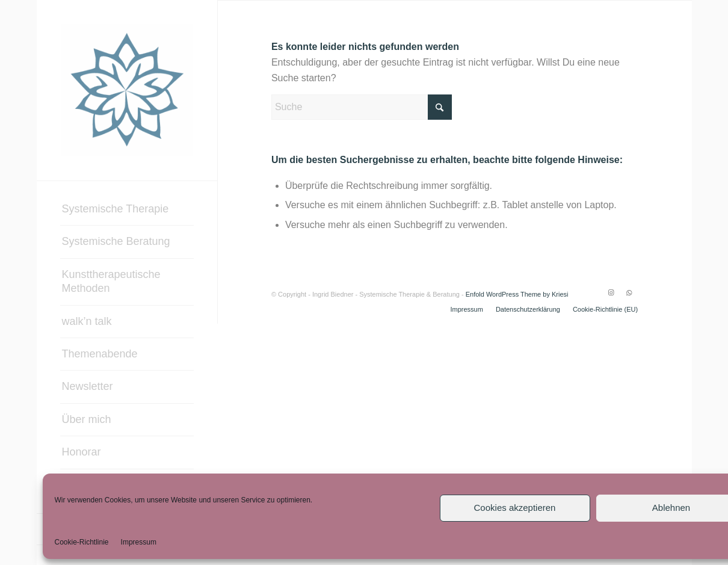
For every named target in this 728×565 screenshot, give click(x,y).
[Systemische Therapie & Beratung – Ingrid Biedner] (127, 90)
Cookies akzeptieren (515, 508)
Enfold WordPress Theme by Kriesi (517, 294)
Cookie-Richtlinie (82, 542)
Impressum (139, 542)
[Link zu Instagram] (611, 292)
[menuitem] (127, 209)
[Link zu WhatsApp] (629, 292)
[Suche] (362, 107)
